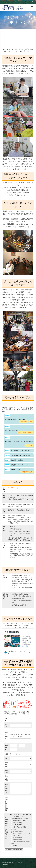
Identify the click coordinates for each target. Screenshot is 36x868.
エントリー (29, 446)
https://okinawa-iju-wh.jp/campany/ (18, 488)
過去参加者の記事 (27, 472)
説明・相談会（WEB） (25, 433)
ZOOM (15, 707)
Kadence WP (5, 865)
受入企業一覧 (24, 422)
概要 (31, 422)
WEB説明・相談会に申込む (14, 850)
